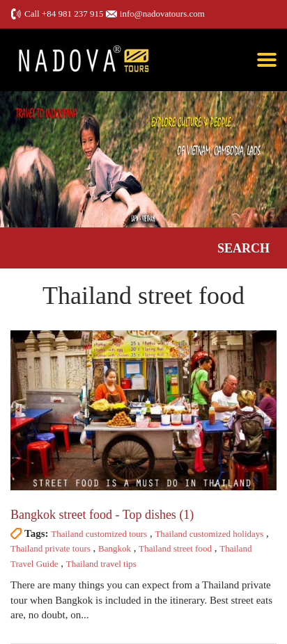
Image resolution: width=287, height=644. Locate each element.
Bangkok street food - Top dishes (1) (102, 515)
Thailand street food (175, 548)
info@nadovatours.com (162, 14)
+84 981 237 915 (73, 14)
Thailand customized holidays (209, 534)
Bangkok (115, 548)
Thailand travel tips (101, 564)
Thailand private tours (51, 548)
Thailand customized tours (99, 534)
